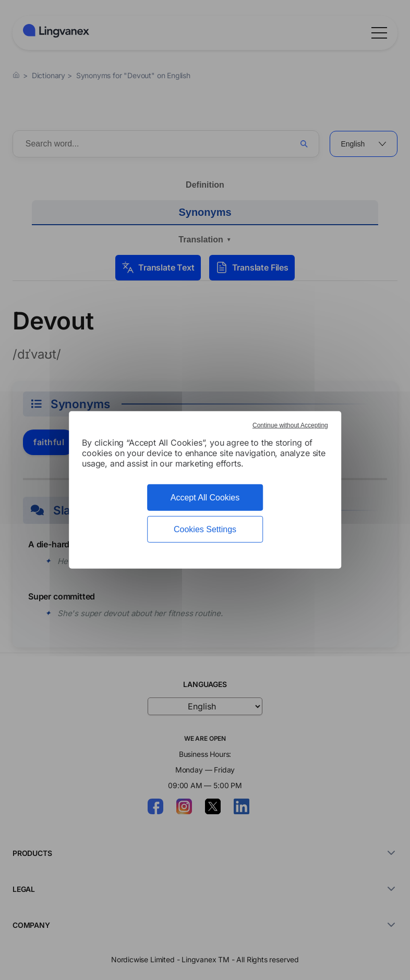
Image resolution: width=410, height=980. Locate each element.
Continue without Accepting (290, 425)
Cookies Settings (205, 529)
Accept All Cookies (205, 498)
